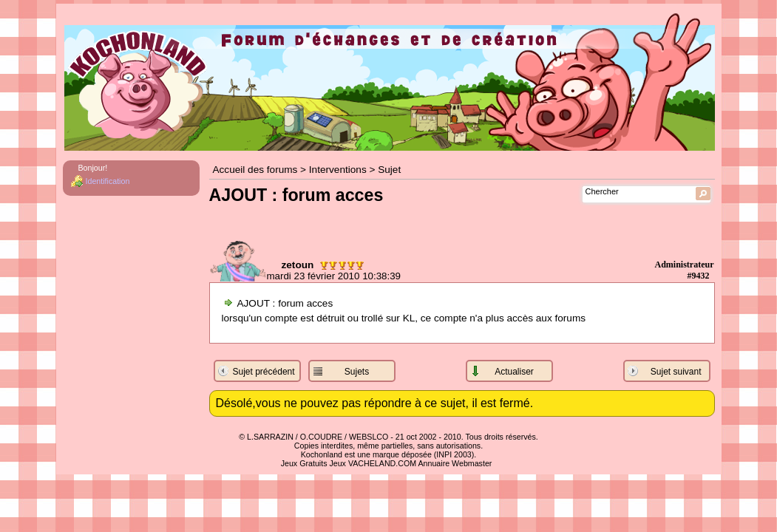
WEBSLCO (369, 437)
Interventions (338, 170)
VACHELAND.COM (382, 463)
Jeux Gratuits (304, 463)
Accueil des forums (255, 170)
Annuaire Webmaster (455, 463)
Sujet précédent (264, 372)
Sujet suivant (676, 372)
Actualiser (514, 372)
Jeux (337, 463)
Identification (108, 181)
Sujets (357, 372)
